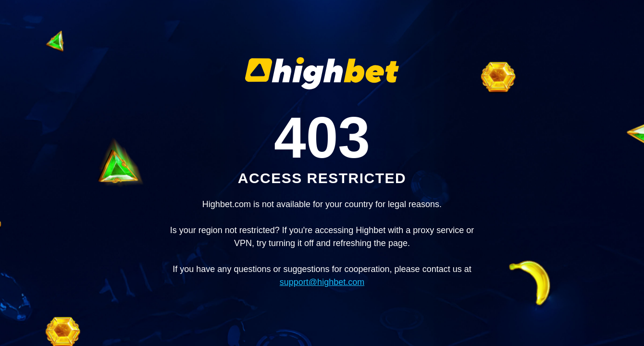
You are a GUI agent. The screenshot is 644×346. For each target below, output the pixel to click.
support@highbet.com (322, 282)
